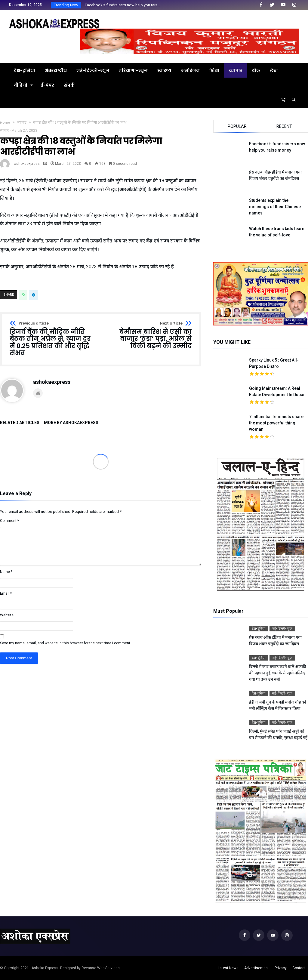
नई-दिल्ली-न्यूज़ (282, 629)
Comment (9, 521)
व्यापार (22, 122)
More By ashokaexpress (71, 423)
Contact (299, 968)
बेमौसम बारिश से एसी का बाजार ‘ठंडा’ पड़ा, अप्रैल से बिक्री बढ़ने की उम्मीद (148, 336)
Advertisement (257, 968)
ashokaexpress (27, 164)
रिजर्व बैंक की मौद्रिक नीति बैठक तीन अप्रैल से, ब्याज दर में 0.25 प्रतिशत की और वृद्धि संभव (53, 339)
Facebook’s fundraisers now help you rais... (121, 5)
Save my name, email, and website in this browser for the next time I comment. (66, 643)
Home (5, 122)
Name (6, 572)
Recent (284, 126)
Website (7, 615)
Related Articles (20, 423)
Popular (237, 126)
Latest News (228, 968)
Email (6, 593)
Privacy (281, 968)
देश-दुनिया (259, 629)
